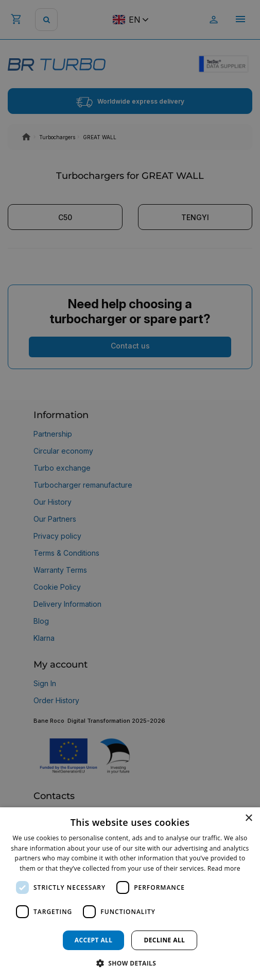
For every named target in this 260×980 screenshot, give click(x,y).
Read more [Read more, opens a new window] (224, 868)
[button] (130, 963)
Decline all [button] (164, 940)
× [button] (248, 818)
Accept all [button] (94, 940)
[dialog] (130, 894)
